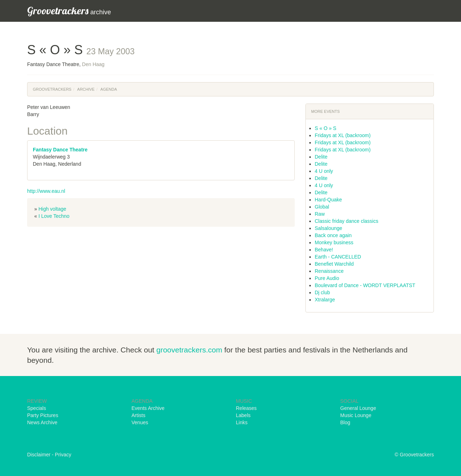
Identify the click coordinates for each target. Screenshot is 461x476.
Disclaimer (39, 455)
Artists (139, 415)
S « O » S (326, 128)
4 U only (324, 171)
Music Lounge (356, 415)
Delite (321, 157)
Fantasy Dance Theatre (60, 150)
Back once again (333, 235)
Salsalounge (328, 228)
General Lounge (358, 408)
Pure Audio (327, 278)
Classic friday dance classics (346, 221)
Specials (37, 408)
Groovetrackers (52, 89)
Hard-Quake (328, 200)
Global (322, 207)
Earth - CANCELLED (338, 257)
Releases (246, 408)
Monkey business (334, 242)
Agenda (108, 89)
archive (69, 11)
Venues (140, 422)
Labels (243, 415)
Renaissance (329, 271)
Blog (345, 422)
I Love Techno (54, 216)
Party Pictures (43, 415)
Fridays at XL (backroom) (343, 135)
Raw (320, 214)
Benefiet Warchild (334, 264)
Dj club (322, 292)
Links (242, 422)
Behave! (324, 250)
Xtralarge (325, 300)
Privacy (63, 455)
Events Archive (148, 408)
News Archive (42, 422)
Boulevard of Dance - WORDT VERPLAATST (365, 285)
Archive (86, 89)
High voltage (52, 209)
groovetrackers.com (189, 350)
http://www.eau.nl (46, 191)
